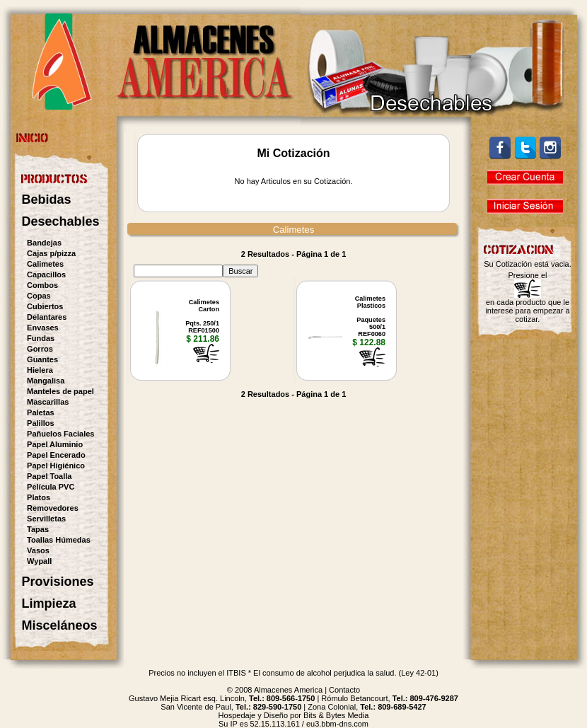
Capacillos (46, 275)
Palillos (41, 423)
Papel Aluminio (55, 444)
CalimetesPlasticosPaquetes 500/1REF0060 (370, 316)
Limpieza (49, 603)
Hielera (40, 370)
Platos (39, 497)
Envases (43, 328)
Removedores (53, 508)
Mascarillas (48, 402)
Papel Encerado (56, 455)
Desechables (61, 221)
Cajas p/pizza (51, 253)
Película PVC (51, 487)
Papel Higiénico (56, 466)
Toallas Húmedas (59, 540)
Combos (42, 285)
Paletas (41, 412)
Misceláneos (60, 625)
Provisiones (58, 582)
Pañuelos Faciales (60, 434)
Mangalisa (46, 381)
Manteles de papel (60, 391)
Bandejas (44, 243)
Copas (39, 296)
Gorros (40, 349)
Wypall (39, 561)
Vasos (38, 550)
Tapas (38, 529)
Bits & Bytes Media (336, 715)
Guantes (42, 359)
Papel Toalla (49, 476)
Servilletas (46, 519)
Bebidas (47, 200)
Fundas (41, 338)
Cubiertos (45, 306)
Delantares (47, 317)
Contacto (344, 690)
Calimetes (45, 264)
